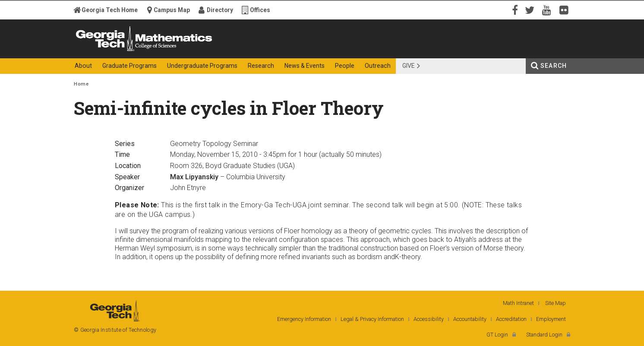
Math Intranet (518, 303)
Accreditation (511, 319)
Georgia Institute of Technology (107, 51)
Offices (260, 10)
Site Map (556, 303)
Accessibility (429, 319)
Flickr (566, 10)
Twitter (531, 10)
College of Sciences (227, 51)
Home (81, 84)
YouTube (549, 10)
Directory (220, 10)
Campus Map (172, 10)
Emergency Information (304, 319)
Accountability (470, 319)
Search (554, 66)
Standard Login (544, 335)
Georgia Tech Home (110, 10)
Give (409, 66)
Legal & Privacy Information (372, 319)
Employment (551, 319)
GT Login (497, 335)
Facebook (514, 10)
